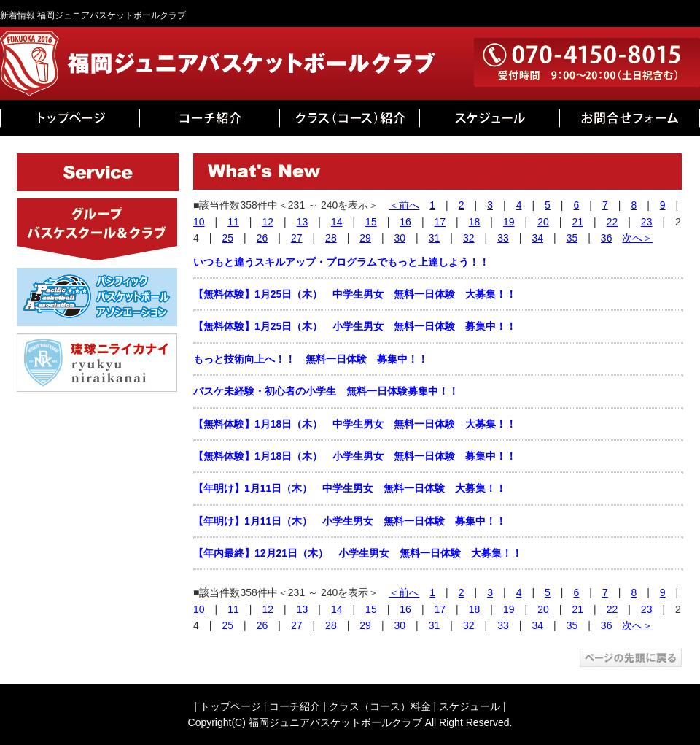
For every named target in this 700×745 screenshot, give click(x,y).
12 (268, 222)
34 (537, 238)
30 (400, 238)
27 (297, 238)
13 (303, 222)
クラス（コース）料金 (380, 706)
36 (607, 238)
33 (503, 238)
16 (405, 222)
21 (577, 222)
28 (331, 238)
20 (543, 222)
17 (440, 222)
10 (199, 222)
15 (371, 222)
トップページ (230, 706)
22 (612, 222)
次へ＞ (637, 238)
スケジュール (470, 706)
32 (469, 238)
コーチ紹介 (295, 706)
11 (233, 222)
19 (509, 222)
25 (227, 238)
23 (647, 222)
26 (262, 238)
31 (435, 238)
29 (365, 238)
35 (572, 238)
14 (337, 222)
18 (475, 222)
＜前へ (404, 205)
